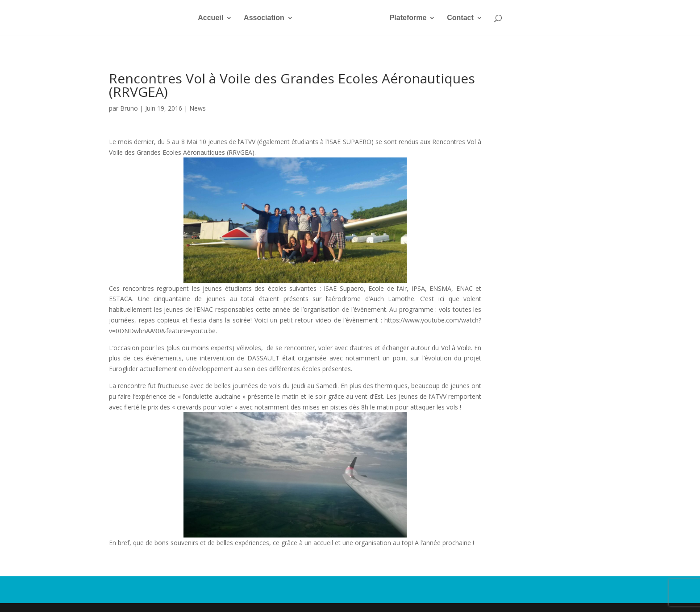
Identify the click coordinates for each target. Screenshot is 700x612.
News (198, 108)
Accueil (210, 18)
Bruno (129, 108)
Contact (460, 18)
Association (264, 18)
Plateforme (408, 18)
